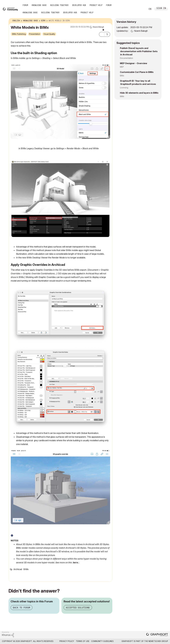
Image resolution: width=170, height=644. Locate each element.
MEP (122, 67)
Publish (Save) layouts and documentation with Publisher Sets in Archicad (139, 51)
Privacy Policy (67, 641)
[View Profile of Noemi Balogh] (98, 27)
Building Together (59, 5)
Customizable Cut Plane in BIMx (137, 72)
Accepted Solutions (78, 608)
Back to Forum (22, 608)
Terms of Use (83, 641)
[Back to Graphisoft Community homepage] (11, 9)
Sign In (161, 8)
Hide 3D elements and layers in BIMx (139, 93)
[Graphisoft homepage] (157, 635)
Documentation (127, 58)
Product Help (96, 5)
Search (142, 9)
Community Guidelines (102, 641)
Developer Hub (79, 5)
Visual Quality (49, 34)
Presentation (35, 34)
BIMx (26, 569)
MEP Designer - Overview (134, 63)
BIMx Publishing (19, 34)
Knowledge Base (39, 5)
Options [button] (109, 21)
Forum (25, 5)
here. (76, 563)
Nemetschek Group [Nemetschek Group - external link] (158, 641)
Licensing (124, 88)
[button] (102, 34)
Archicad (18, 569)
